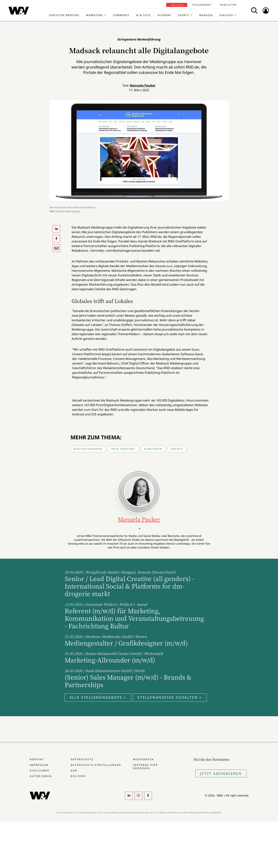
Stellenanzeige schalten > (170, 697)
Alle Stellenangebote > (98, 697)
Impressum (39, 765)
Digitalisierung (88, 449)
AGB (74, 771)
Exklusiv (226, 15)
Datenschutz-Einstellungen (96, 765)
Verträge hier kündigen (145, 767)
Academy (164, 15)
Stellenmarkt (202, 5)
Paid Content (123, 449)
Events (184, 15)
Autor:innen (41, 776)
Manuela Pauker (143, 85)
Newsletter (228, 5)
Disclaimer (39, 771)
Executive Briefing (64, 15)
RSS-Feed (78, 776)
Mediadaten (143, 759)
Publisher (153, 449)
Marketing (95, 15)
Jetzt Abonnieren (221, 774)
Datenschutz (82, 759)
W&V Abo (178, 5)
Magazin (206, 15)
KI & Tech (143, 15)
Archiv (177, 449)
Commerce (121, 15)
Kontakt (37, 759)
